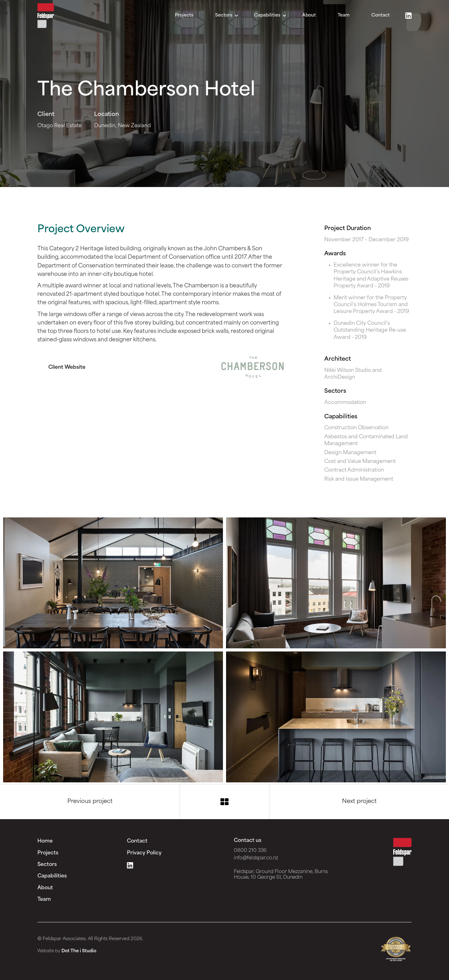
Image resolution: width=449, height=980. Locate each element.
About (309, 15)
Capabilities (52, 876)
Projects (184, 15)
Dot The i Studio (79, 951)
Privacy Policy (144, 853)
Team (344, 15)
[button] (227, 16)
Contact (381, 15)
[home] (46, 16)
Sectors (47, 865)
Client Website (67, 367)
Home (45, 841)
